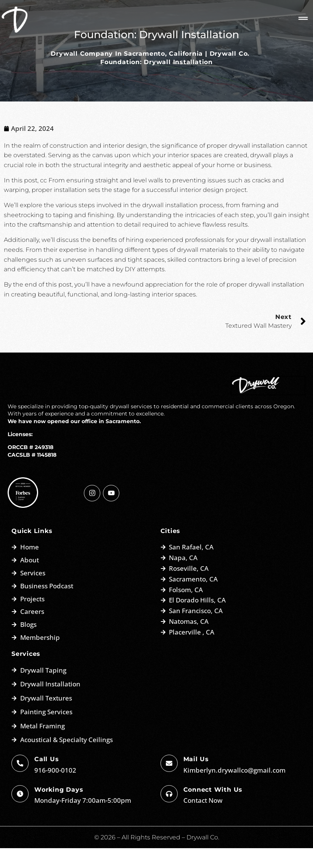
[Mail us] (169, 783)
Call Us (47, 779)
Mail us (196, 779)
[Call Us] (20, 783)
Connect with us (213, 809)
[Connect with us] (169, 814)
